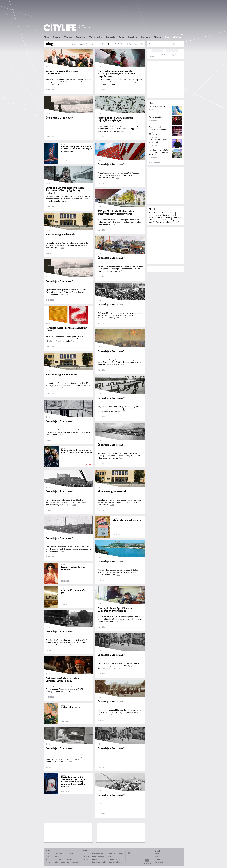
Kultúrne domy (169, 215)
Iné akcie (133, 37)
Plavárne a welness (164, 222)
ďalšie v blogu (154, 162)
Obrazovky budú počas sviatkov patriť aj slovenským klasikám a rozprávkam (116, 74)
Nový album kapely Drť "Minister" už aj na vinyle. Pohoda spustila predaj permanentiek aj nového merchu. (73, 782)
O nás (157, 854)
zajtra (172, 51)
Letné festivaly (73, 862)
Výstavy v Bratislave (70, 707)
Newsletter (147, 863)
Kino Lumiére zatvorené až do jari (75, 591)
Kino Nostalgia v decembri (61, 234)
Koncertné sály (155, 215)
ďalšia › (129, 44)
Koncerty (111, 37)
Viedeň (176, 222)
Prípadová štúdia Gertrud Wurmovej (73, 568)
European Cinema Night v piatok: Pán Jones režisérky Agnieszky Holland (65, 190)
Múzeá (152, 217)
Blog (167, 37)
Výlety (167, 220)
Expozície (81, 37)
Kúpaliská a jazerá (115, 862)
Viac (63, 84)
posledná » (139, 44)
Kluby (172, 213)
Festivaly (146, 37)
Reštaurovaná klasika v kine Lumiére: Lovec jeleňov (62, 680)
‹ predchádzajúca (86, 44)
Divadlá (57, 37)
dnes (157, 51)
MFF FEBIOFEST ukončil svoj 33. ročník (158, 141)
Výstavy (68, 37)
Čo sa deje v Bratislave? (59, 118)
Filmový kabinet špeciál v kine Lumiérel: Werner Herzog (115, 610)
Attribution (159, 859)
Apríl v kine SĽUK (156, 117)
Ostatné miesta (157, 220)
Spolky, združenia (99, 862)
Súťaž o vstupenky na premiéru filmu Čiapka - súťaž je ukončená (76, 451)
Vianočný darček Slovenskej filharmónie (62, 72)
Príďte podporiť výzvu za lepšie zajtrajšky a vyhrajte (115, 119)
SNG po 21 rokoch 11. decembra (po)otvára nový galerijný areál (116, 212)
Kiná (151, 213)
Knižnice (178, 217)
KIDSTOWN (88, 464)
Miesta (157, 37)
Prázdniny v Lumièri (157, 107)
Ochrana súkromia (161, 862)
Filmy (46, 37)
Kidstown (178, 37)
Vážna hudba (96, 37)
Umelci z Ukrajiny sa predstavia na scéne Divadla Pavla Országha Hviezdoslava (76, 149)
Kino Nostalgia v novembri (61, 375)
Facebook (129, 853)
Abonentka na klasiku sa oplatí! (128, 520)
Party (122, 37)
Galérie (165, 213)
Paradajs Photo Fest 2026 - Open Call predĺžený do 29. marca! (160, 152)
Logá (156, 856)
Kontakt (158, 851)
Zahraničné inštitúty (164, 217)
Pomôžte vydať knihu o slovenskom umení (67, 329)
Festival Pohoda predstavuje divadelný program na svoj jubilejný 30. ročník (159, 131)
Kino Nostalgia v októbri (112, 491)
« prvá (75, 44)
